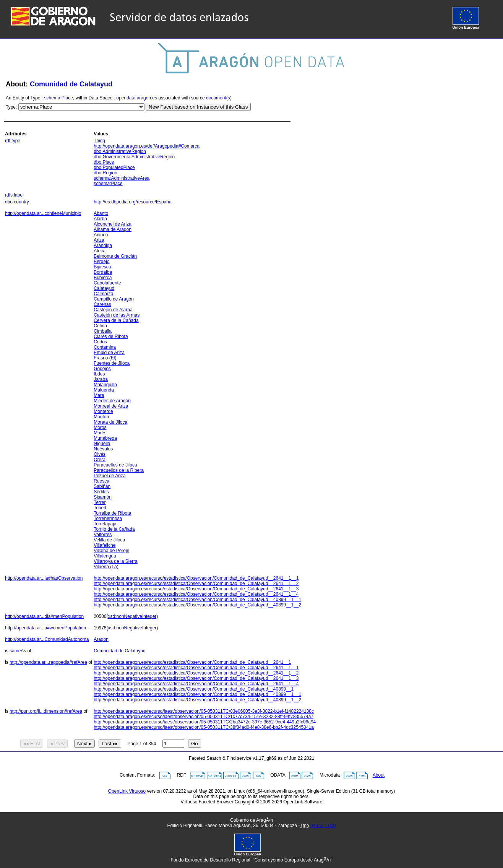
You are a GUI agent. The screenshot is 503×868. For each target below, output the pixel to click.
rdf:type (13, 141)
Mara (99, 395)
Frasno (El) (105, 358)
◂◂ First (32, 744)
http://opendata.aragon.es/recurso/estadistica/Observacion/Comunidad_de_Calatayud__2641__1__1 (196, 578)
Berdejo (101, 262)
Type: (11, 107)
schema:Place (59, 98)
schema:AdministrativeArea (122, 178)
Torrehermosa (108, 519)
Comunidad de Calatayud (71, 84)
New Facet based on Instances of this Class (198, 107)
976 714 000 (323, 826)
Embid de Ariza (109, 353)
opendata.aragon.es (137, 98)
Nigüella (102, 444)
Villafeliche (105, 545)
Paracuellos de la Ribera (119, 470)
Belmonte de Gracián (115, 256)
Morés (100, 433)
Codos (100, 342)
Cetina (100, 326)
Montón (101, 417)
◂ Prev (57, 744)
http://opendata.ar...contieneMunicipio (43, 213)
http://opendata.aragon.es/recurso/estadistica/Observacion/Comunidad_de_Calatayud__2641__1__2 (196, 584)
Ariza (99, 240)
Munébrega (105, 438)
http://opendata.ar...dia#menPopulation (44, 616)
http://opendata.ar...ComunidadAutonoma (47, 639)
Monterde (103, 411)
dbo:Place (104, 162)
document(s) (219, 98)
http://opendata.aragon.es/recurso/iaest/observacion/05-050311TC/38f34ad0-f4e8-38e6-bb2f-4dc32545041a (204, 727)
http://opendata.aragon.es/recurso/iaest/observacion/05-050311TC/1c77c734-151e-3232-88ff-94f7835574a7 (204, 717)
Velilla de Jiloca (109, 540)
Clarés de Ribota (111, 336)
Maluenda (104, 390)
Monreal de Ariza (111, 406)
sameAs (18, 651)
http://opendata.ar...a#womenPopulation (45, 628)
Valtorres (103, 535)
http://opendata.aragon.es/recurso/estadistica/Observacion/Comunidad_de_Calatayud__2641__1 (192, 662)
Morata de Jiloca (110, 422)
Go (195, 744)
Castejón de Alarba (113, 310)
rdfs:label (14, 195)
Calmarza (103, 294)
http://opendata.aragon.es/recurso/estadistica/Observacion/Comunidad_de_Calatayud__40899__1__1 (197, 600)
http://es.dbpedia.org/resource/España (132, 202)
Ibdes (99, 374)
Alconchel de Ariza (113, 224)
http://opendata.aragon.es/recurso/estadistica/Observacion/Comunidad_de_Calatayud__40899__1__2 (197, 605)
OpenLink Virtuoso (127, 791)
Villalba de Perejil (111, 551)
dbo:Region (105, 173)
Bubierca (103, 278)
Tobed (100, 508)
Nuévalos (103, 449)
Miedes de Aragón (112, 401)
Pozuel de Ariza (110, 476)
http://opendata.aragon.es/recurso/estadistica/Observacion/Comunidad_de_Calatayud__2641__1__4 (196, 594)
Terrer (100, 502)
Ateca (100, 251)
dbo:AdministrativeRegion (120, 151)
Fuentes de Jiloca (112, 363)
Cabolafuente (107, 283)
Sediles (101, 492)
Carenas (102, 304)
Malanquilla (105, 385)
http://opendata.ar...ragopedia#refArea (48, 662)
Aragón (101, 639)
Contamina (105, 347)
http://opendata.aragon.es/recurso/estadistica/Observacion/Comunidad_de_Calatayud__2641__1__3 (196, 589)
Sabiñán (102, 486)
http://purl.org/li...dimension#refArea (46, 711)
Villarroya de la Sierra (116, 561)
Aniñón (101, 235)
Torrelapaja (105, 524)
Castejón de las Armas (117, 315)
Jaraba (101, 379)
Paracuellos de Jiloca (115, 465)
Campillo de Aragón (114, 299)
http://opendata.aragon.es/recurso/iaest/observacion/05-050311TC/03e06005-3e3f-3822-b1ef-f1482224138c (204, 711)
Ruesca (101, 481)
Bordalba (103, 272)
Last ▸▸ (110, 744)
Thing (99, 141)
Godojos (102, 369)
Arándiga (103, 245)
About (379, 775)
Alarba (100, 219)
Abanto (101, 213)
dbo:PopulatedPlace (114, 167)
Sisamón (103, 497)
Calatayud (104, 288)
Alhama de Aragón (113, 229)
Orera (100, 460)
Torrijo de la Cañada (114, 529)
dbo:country (17, 202)
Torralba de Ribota (112, 513)
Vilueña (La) (106, 567)
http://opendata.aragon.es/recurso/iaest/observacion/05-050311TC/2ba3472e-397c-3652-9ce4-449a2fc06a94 (205, 722)
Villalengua (105, 556)
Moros (100, 427)
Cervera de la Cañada (116, 320)
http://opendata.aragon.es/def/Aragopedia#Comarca (147, 146)
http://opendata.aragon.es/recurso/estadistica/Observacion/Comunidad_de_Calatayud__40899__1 (194, 689)
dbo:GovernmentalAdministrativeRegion (134, 157)
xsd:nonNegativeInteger (132, 616)
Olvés (100, 454)
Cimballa (103, 331)
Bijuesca (102, 267)
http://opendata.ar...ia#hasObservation (44, 578)
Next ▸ (84, 744)
